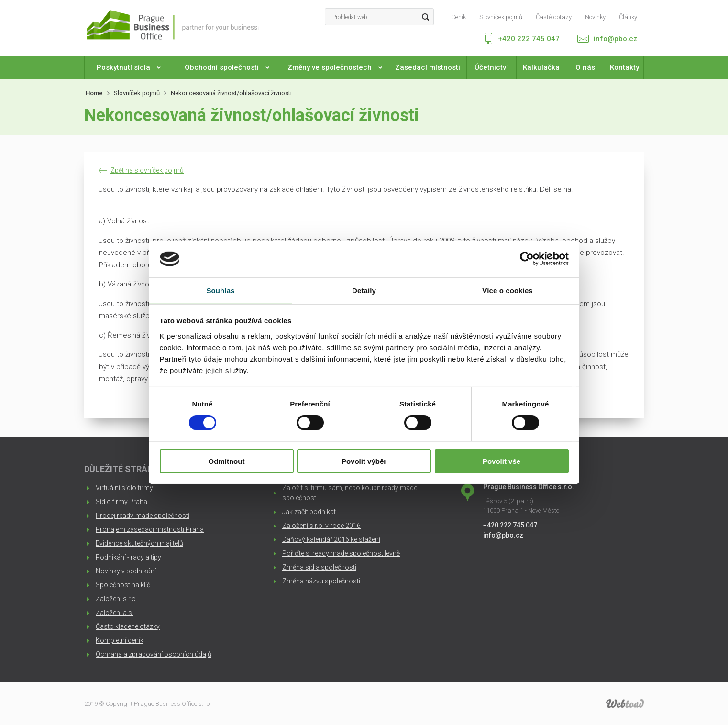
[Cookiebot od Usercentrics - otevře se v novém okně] (527, 259)
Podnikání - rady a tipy (128, 557)
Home (94, 93)
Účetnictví (491, 67)
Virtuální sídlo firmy (124, 488)
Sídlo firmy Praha (121, 502)
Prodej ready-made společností (143, 516)
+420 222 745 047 (529, 39)
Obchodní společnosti (227, 67)
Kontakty (624, 67)
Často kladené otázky (128, 626)
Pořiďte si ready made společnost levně (341, 553)
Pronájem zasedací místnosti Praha (150, 529)
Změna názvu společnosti (321, 581)
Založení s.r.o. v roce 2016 (321, 526)
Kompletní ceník (120, 640)
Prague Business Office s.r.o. (529, 487)
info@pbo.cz (615, 39)
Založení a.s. (115, 613)
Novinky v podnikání (126, 571)
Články (628, 17)
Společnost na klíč (123, 585)
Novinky (595, 17)
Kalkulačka (541, 67)
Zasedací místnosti (428, 67)
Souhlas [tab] (220, 291)
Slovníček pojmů (501, 17)
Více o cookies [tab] (507, 291)
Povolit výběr (364, 461)
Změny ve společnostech (335, 67)
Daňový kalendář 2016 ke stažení (331, 539)
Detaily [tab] (364, 291)
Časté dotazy (554, 17)
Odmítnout (227, 461)
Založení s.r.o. (116, 599)
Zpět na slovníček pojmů (147, 170)
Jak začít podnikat (309, 512)
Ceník (458, 17)
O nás (585, 67)
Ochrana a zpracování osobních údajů (154, 654)
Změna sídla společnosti (319, 567)
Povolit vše (502, 461)
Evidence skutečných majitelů (139, 543)
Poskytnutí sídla (129, 67)
